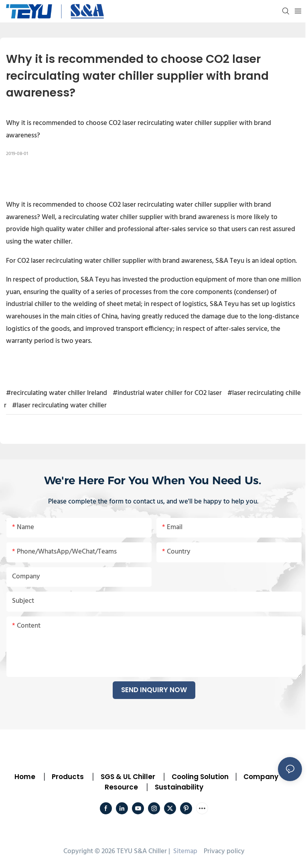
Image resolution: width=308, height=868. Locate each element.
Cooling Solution (200, 777)
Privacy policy (224, 851)
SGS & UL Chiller (128, 777)
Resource (121, 787)
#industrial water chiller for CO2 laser (167, 393)
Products (67, 777)
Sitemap (184, 851)
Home (25, 777)
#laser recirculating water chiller (59, 406)
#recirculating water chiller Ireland (57, 393)
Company (261, 777)
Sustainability (179, 787)
